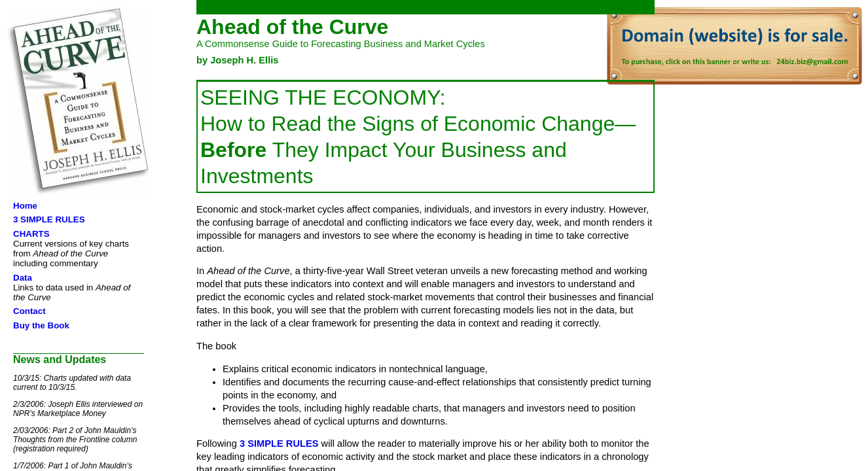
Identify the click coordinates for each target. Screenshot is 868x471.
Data (23, 278)
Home (25, 206)
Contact (29, 311)
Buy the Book (41, 325)
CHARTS (31, 234)
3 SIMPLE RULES (49, 219)
